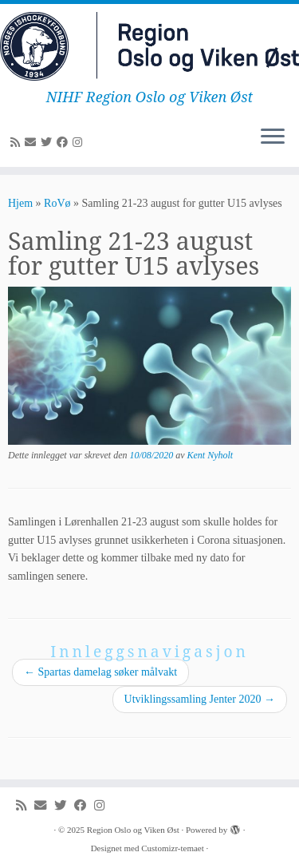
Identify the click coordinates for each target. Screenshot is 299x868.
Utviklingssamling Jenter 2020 (200, 699)
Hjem (20, 203)
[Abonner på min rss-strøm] (18, 143)
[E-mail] (33, 143)
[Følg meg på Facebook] (65, 143)
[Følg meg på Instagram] (80, 143)
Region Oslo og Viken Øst (133, 830)
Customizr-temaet (173, 848)
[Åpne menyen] (273, 138)
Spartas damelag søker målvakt (100, 672)
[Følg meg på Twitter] (49, 143)
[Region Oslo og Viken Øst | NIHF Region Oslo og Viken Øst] (149, 46)
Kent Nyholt (210, 455)
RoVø (57, 203)
